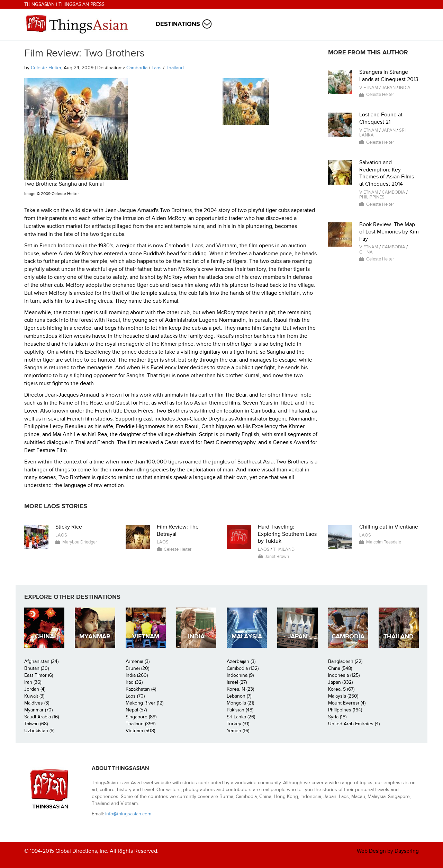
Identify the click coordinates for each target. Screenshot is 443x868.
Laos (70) (135, 696)
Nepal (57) (136, 710)
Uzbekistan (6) (39, 731)
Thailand (175, 68)
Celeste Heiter (46, 68)
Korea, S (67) (341, 689)
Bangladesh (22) (345, 661)
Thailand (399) (141, 724)
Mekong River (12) (144, 703)
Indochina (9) (240, 675)
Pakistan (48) (240, 710)
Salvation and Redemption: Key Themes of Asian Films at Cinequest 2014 (387, 173)
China (366, 252)
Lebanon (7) (239, 696)
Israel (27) (237, 682)
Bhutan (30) (37, 668)
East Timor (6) (39, 675)
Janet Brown (277, 557)
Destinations (178, 24)
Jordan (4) (35, 689)
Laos (157, 68)
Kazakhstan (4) (141, 689)
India (405, 88)
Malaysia (247, 636)
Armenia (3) (138, 661)
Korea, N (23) (240, 689)
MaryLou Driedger (80, 542)
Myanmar (95, 636)
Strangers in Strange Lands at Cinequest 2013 (389, 76)
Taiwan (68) (36, 724)
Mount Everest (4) (347, 703)
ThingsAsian (39, 4)
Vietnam (369, 88)
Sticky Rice (69, 527)
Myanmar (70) (38, 710)
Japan (389, 88)
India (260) (137, 675)
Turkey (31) (238, 724)
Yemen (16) (238, 731)
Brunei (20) (137, 668)
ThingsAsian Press (82, 4)
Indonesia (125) (344, 675)
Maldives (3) (37, 703)
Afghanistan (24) (41, 661)
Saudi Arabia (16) (42, 717)
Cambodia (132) (243, 668)
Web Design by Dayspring (388, 851)
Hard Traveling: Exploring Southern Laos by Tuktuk (287, 534)
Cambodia (137, 68)
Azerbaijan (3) (241, 661)
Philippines (372, 197)
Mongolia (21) (240, 703)
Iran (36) (33, 682)
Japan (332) (340, 682)
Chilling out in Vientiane (389, 527)
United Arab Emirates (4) (354, 724)
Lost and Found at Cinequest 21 (381, 118)
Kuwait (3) (34, 696)
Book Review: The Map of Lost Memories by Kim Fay (389, 232)
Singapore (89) (141, 717)
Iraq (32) (134, 682)
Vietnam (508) (140, 731)
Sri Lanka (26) (241, 717)
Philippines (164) (345, 710)
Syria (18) (337, 717)
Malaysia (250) (343, 696)
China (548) (340, 668)
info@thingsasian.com (128, 814)
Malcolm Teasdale (384, 542)
